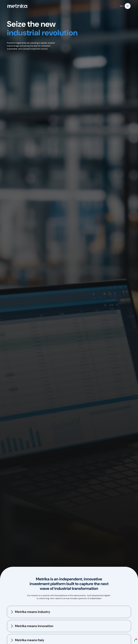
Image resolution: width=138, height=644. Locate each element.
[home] (17, 6)
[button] (125, 6)
